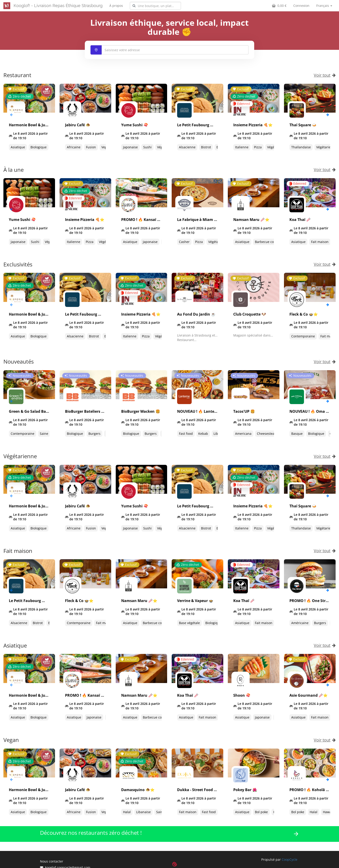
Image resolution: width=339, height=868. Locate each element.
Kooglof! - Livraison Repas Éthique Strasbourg (58, 6)
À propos (116, 6)
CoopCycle (290, 859)
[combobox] (155, 6)
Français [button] (324, 6)
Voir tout (325, 75)
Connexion (301, 6)
